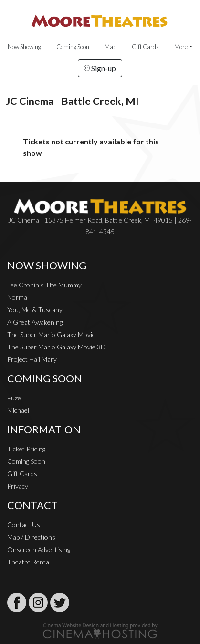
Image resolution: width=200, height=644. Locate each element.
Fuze (14, 398)
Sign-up (100, 68)
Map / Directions (31, 537)
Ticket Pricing (26, 449)
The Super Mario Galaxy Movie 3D (57, 347)
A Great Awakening (35, 322)
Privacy (18, 486)
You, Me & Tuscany (35, 310)
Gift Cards (145, 47)
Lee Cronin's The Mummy (44, 285)
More (181, 47)
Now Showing (24, 47)
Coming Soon (73, 47)
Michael (18, 410)
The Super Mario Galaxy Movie (51, 334)
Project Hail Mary (32, 359)
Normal (18, 297)
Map (111, 47)
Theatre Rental (29, 562)
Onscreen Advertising (39, 549)
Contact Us (24, 525)
